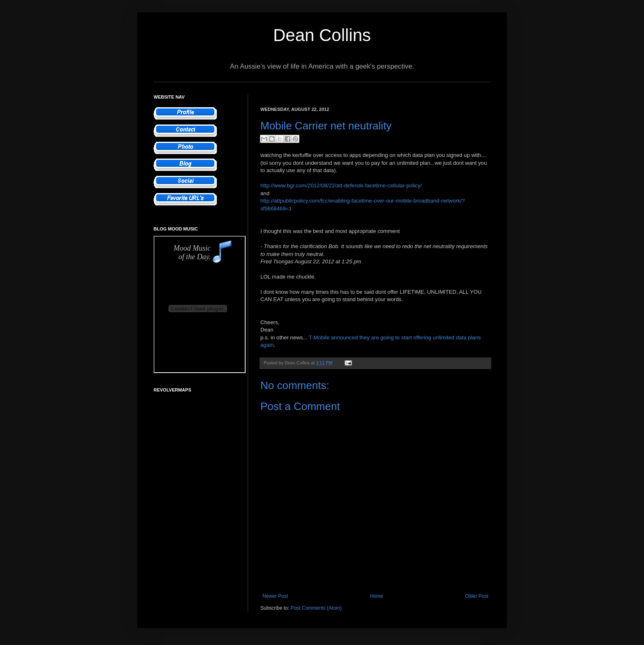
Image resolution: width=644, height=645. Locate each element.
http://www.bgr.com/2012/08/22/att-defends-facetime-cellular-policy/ (341, 185)
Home (377, 596)
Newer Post (275, 596)
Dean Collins (322, 35)
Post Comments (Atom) (316, 608)
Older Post (477, 596)
